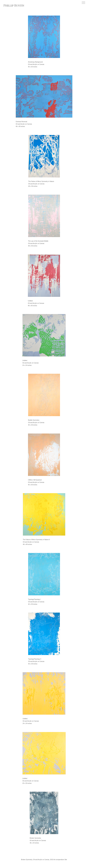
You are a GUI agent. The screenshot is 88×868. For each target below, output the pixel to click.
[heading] (14, 5)
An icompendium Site (60, 860)
